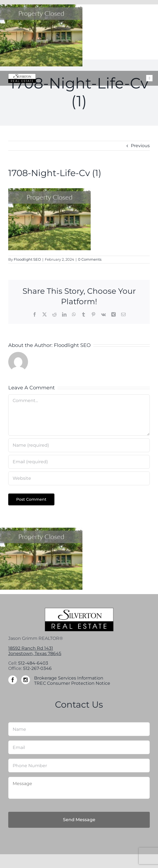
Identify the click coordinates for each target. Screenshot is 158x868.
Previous (140, 146)
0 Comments (90, 259)
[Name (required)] (79, 445)
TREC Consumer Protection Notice (72, 683)
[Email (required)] (79, 462)
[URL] (79, 478)
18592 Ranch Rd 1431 (31, 648)
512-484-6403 (33, 663)
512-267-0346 (37, 668)
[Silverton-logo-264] (22, 76)
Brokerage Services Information (69, 678)
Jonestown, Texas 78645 (35, 653)
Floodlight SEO (27, 259)
